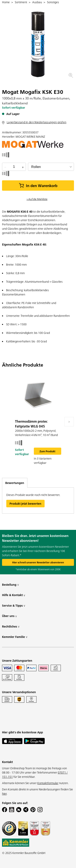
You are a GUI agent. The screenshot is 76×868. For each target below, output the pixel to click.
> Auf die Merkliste (37, 199)
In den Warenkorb (38, 186)
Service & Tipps (14, 606)
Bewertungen (15, 483)
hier (4, 793)
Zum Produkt (47, 451)
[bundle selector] (51, 167)
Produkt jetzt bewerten (25, 503)
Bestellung (10, 585)
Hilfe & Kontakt (14, 595)
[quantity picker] (14, 167)
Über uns (9, 616)
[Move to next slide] (69, 422)
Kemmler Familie (15, 637)
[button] (71, 75)
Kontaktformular (48, 783)
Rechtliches (11, 626)
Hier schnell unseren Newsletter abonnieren (38, 562)
